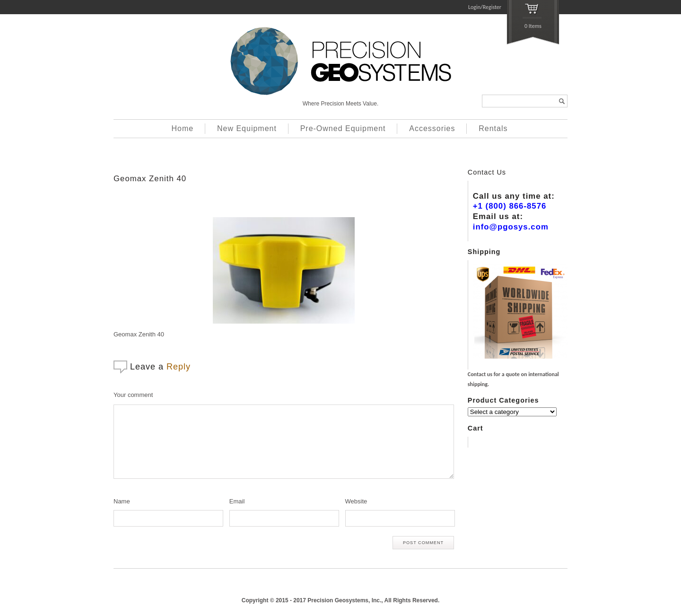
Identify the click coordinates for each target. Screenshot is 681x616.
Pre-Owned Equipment (343, 128)
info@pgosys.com (511, 227)
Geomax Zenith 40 (150, 179)
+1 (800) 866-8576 (510, 206)
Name (122, 501)
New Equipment (247, 128)
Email (237, 501)
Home (183, 128)
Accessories (432, 128)
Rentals (493, 128)
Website (356, 501)
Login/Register (485, 7)
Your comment (133, 395)
